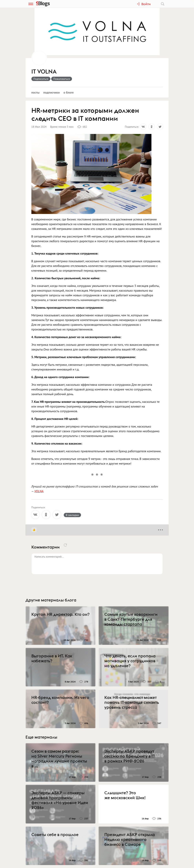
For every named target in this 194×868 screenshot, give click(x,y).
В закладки (72, 515)
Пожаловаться (62, 79)
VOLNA (39, 491)
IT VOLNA (44, 72)
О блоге (69, 92)
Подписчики (52, 92)
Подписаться (41, 79)
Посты (36, 92)
